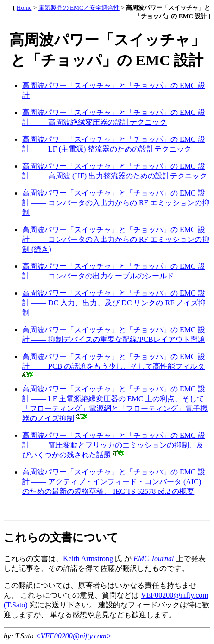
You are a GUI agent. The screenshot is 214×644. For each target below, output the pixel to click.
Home (24, 8)
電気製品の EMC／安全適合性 (79, 8)
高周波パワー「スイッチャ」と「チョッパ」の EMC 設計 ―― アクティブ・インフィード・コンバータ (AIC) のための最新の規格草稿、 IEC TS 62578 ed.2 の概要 (114, 482)
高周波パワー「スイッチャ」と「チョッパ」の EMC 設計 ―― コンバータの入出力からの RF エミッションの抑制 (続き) (116, 239)
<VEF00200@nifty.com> (74, 636)
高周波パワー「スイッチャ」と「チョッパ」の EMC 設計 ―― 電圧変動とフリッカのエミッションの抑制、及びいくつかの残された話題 (114, 445)
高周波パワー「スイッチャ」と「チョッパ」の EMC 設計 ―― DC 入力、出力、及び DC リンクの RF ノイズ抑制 (114, 303)
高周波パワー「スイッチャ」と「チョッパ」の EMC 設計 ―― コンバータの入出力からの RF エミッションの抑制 (116, 203)
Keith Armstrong (88, 559)
